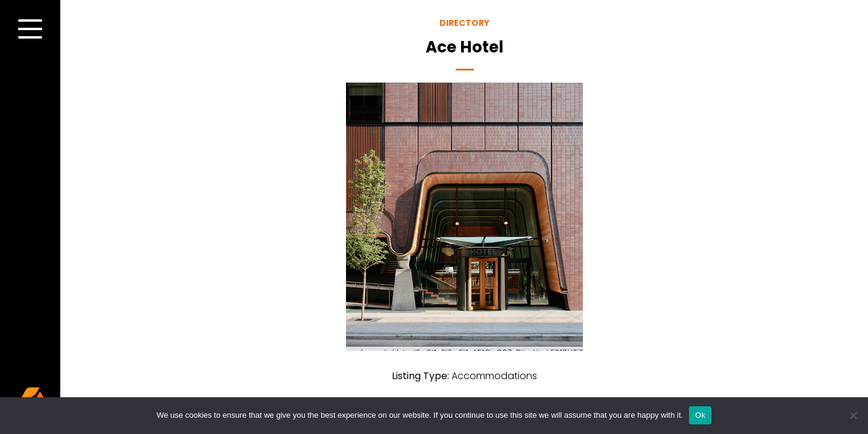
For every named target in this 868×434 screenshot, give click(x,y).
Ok (700, 415)
